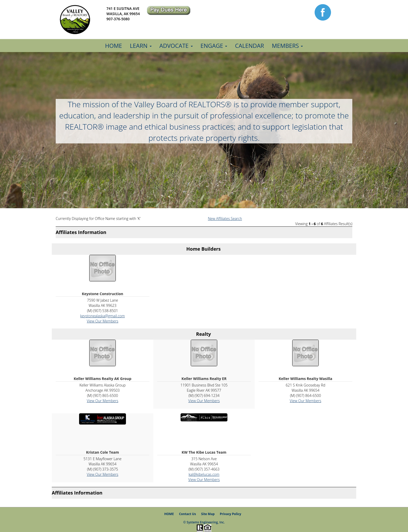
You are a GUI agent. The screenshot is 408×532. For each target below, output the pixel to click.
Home (114, 46)
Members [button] (288, 46)
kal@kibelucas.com (204, 474)
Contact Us (187, 514)
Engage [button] (214, 46)
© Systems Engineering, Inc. (204, 522)
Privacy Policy (231, 514)
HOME (169, 514)
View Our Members (103, 321)
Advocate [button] (176, 46)
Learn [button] (141, 46)
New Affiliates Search (225, 218)
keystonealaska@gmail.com (102, 316)
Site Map (208, 514)
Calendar (250, 46)
